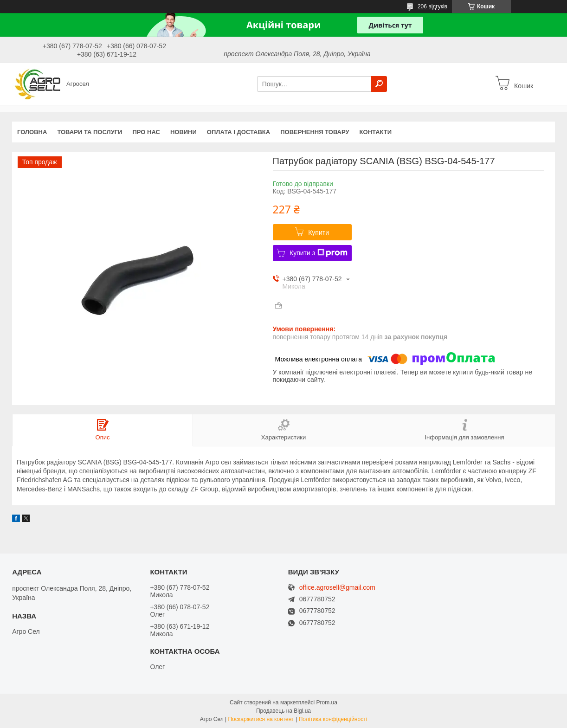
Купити (319, 232)
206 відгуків (432, 6)
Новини (184, 132)
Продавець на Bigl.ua (283, 711)
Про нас (146, 132)
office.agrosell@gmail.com (337, 588)
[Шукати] (379, 84)
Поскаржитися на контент (261, 719)
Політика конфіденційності (333, 719)
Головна (32, 132)
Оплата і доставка (238, 132)
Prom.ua (327, 702)
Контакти (376, 132)
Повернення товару (315, 132)
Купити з (319, 253)
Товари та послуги (90, 132)
